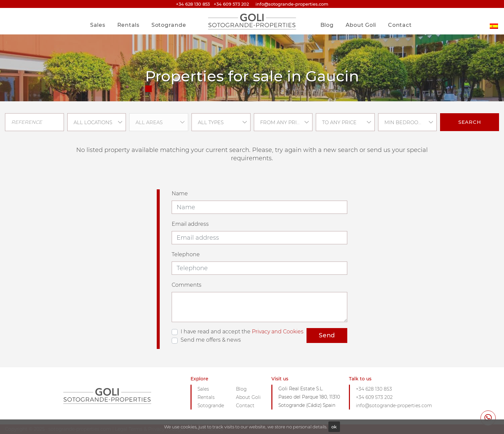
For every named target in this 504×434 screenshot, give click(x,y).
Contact (400, 25)
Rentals (128, 25)
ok (334, 427)
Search (470, 122)
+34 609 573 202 (231, 4)
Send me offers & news (211, 340)
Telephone (186, 254)
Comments (187, 285)
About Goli (361, 25)
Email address (190, 224)
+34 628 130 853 (193, 4)
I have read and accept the (242, 332)
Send (327, 335)
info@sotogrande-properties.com (394, 406)
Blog (327, 25)
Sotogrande (169, 25)
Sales (98, 25)
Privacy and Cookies (278, 332)
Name (180, 193)
